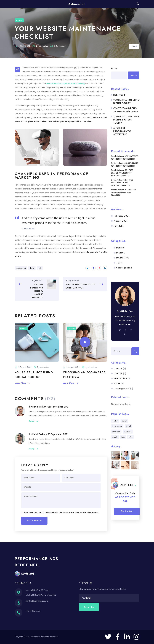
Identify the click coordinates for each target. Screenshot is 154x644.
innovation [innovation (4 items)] (116, 431)
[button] (138, 4)
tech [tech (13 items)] (123, 437)
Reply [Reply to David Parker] (32, 421)
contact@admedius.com (37, 601)
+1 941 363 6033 (33, 611)
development (21, 268)
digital (32, 268)
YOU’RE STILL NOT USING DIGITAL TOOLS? (34, 375)
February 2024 (122, 216)
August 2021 (121, 221)
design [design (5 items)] (124, 421)
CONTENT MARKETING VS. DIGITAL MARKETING (126, 110)
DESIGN (19, 20)
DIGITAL (120, 253)
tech (40, 268)
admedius (43, 46)
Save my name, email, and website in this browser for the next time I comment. (61, 513)
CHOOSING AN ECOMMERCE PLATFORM (84, 375)
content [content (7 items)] (115, 421)
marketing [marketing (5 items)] (128, 431)
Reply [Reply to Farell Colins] (32, 449)
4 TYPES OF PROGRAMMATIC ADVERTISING (122, 131)
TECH (119, 263)
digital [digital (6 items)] (128, 426)
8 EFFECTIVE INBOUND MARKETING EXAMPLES (123, 192)
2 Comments (58, 46)
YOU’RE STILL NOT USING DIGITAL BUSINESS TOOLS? (126, 120)
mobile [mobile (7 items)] (115, 437)
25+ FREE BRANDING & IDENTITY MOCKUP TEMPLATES (122, 173)
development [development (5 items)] (117, 426)
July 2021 (119, 226)
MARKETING (123, 258)
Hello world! (119, 95)
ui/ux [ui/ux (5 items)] (130, 437)
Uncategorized (124, 268)
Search (114, 69)
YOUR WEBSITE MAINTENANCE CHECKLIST (124, 158)
